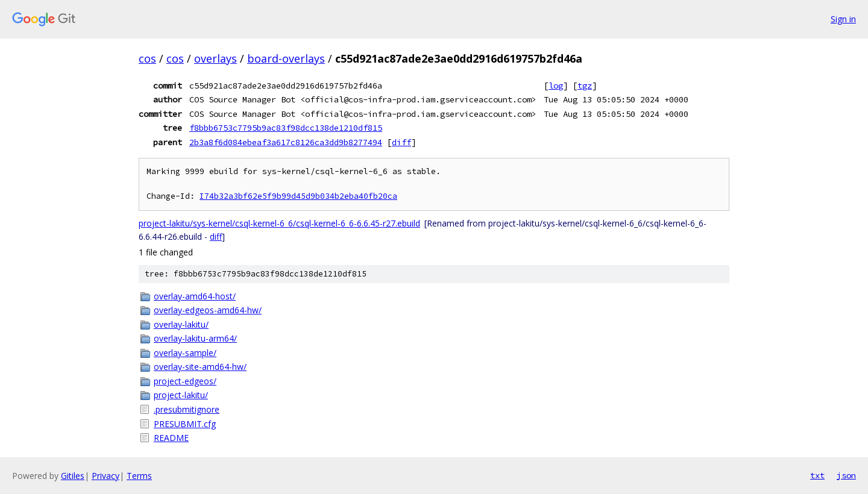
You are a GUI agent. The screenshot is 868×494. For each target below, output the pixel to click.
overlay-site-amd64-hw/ (200, 367)
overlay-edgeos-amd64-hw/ (208, 310)
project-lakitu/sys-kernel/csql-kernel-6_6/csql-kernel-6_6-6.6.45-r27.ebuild (279, 223)
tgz (585, 86)
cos (147, 58)
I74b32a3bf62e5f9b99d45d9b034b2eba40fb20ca (298, 196)
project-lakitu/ (181, 395)
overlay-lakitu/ (181, 324)
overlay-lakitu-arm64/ (195, 338)
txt (817, 475)
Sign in (843, 19)
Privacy (105, 476)
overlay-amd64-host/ (195, 296)
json (846, 475)
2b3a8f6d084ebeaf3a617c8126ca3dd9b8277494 (286, 142)
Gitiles (73, 476)
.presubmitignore (187, 409)
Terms (139, 476)
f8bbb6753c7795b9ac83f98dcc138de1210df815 (286, 128)
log (556, 86)
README (171, 438)
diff (401, 142)
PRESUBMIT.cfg (185, 424)
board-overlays (286, 58)
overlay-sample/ (185, 353)
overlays (215, 58)
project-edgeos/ (185, 381)
